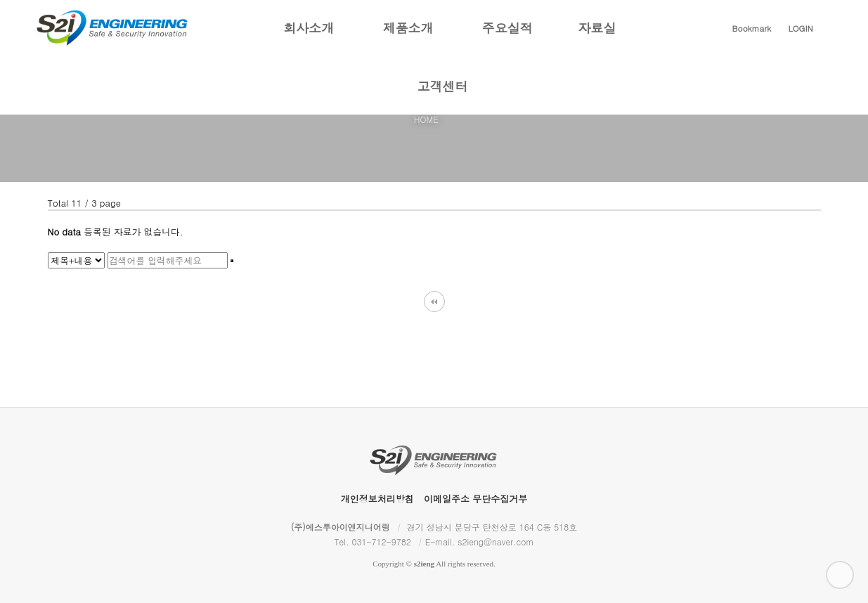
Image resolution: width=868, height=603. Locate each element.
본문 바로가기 (0, 0)
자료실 (597, 38)
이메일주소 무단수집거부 (475, 499)
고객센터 (443, 96)
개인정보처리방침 (377, 499)
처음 (434, 301)
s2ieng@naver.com (495, 542)
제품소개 (408, 38)
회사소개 (309, 38)
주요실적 (507, 38)
